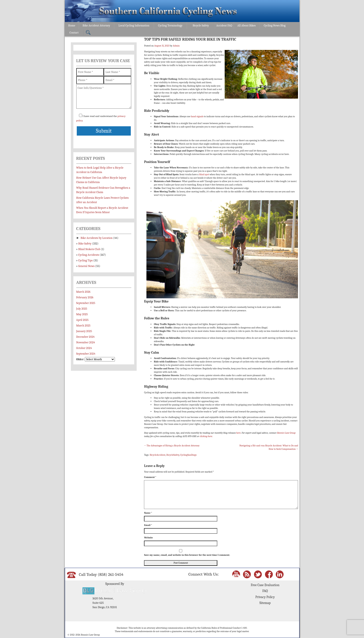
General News (86, 266)
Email (148, 525)
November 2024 (86, 342)
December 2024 (85, 337)
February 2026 (85, 297)
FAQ (265, 591)
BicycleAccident (157, 455)
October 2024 (84, 348)
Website (148, 538)
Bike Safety (85, 244)
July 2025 (82, 309)
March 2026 (83, 292)
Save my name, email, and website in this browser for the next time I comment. (187, 555)
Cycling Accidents (89, 255)
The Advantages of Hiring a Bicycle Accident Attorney (172, 446)
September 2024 (86, 354)
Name (148, 513)
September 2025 (86, 303)
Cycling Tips (85, 260)
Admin (176, 46)
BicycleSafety (173, 455)
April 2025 (83, 320)
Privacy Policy (265, 597)
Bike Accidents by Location (97, 238)
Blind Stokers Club (89, 249)
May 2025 (82, 314)
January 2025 (84, 331)
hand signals (197, 116)
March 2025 (83, 325)
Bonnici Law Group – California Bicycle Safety (168, 12)
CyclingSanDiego (188, 455)
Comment (150, 477)
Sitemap (265, 603)
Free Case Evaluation (265, 585)
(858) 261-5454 (111, 574)
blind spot (204, 174)
